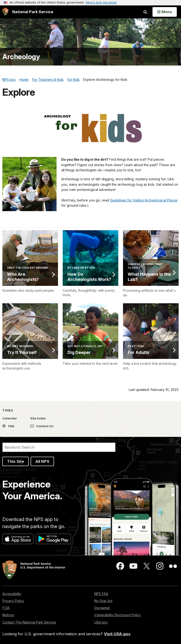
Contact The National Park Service (29, 622)
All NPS (42, 461)
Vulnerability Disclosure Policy (118, 615)
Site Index (38, 418)
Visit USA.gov (117, 634)
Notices (8, 615)
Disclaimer (102, 608)
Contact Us (42, 426)
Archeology (21, 57)
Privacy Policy (13, 601)
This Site (16, 461)
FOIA (6, 608)
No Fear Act (103, 601)
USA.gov (101, 622)
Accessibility (12, 594)
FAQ (8, 426)
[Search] (59, 447)
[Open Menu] (165, 12)
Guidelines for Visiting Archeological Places (144, 200)
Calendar (10, 418)
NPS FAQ (101, 594)
